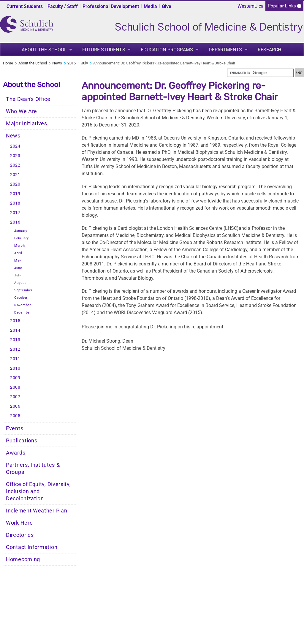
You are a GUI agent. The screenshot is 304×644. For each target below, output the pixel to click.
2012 (15, 349)
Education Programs (167, 50)
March (20, 246)
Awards (16, 453)
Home (8, 63)
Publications (22, 441)
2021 (15, 175)
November (23, 305)
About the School (44, 50)
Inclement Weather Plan (37, 511)
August (20, 283)
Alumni (152, 64)
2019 (15, 194)
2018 (15, 203)
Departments (225, 50)
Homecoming (23, 559)
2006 (15, 406)
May (18, 261)
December (23, 312)
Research (270, 50)
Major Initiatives (27, 124)
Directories (20, 535)
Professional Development (111, 6)
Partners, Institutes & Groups (33, 469)
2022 (15, 165)
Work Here (19, 523)
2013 (15, 340)
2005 (15, 416)
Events (15, 428)
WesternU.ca (251, 6)
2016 (72, 63)
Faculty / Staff (63, 6)
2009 (15, 378)
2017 (15, 213)
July (84, 63)
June (18, 268)
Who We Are (22, 111)
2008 (15, 387)
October (21, 298)
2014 (15, 330)
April (18, 253)
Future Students (104, 50)
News (57, 63)
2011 (15, 359)
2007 (15, 397)
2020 (15, 184)
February (22, 238)
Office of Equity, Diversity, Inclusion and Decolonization (38, 491)
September (23, 290)
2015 (15, 321)
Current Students (25, 6)
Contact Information (32, 547)
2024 (15, 146)
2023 (15, 156)
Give (167, 6)
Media (150, 6)
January (21, 231)
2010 (15, 368)
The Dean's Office (28, 99)
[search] (260, 73)
